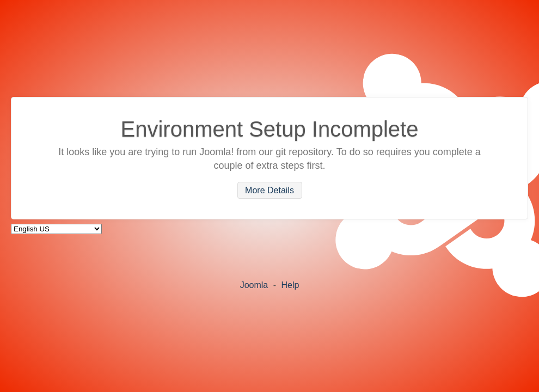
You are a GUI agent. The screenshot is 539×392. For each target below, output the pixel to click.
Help (290, 285)
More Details (269, 190)
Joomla (254, 285)
